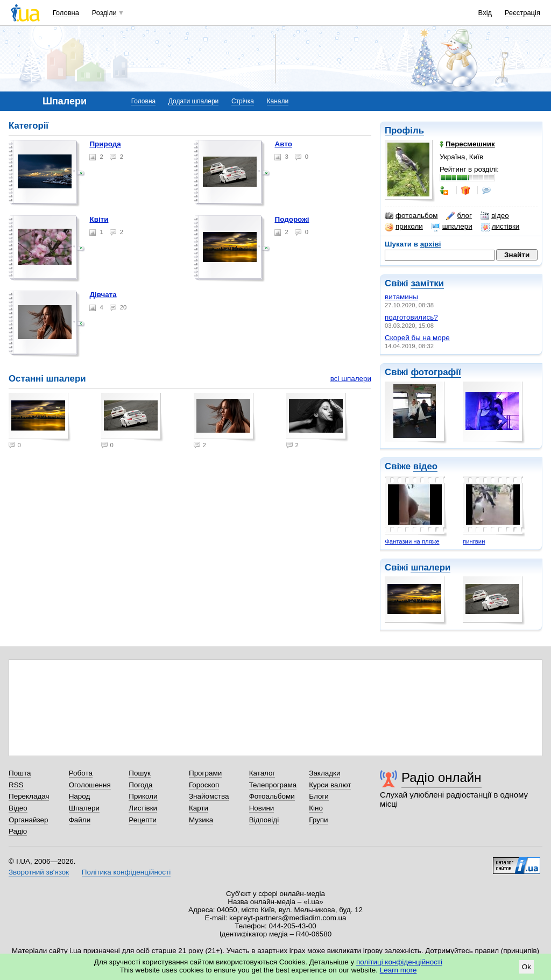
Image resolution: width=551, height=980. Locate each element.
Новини (262, 808)
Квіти (99, 219)
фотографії (436, 372)
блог (459, 216)
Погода (140, 785)
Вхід (485, 13)
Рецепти (143, 820)
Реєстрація (522, 13)
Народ (80, 796)
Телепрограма (273, 785)
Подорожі (292, 219)
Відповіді (264, 820)
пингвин (474, 541)
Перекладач (29, 796)
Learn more (398, 970)
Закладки (324, 773)
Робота (81, 773)
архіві (431, 244)
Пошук (140, 773)
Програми (205, 773)
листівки (500, 227)
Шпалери (84, 808)
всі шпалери (351, 379)
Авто (283, 144)
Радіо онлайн (441, 777)
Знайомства (209, 796)
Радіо (18, 831)
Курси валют (330, 785)
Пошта (20, 773)
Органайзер (28, 820)
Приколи (143, 796)
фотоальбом (411, 216)
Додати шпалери (193, 101)
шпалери (452, 227)
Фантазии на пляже (412, 541)
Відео (18, 808)
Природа (105, 144)
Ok (527, 967)
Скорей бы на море (417, 338)
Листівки (143, 808)
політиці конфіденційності (399, 962)
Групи (318, 820)
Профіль (404, 131)
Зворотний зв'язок (39, 872)
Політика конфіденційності (126, 872)
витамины (401, 297)
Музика (201, 820)
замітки (427, 283)
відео (495, 216)
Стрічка (243, 101)
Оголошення (90, 785)
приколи (404, 227)
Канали (278, 101)
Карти (199, 808)
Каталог (262, 773)
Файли (80, 820)
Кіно (316, 808)
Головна (66, 13)
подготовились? (411, 317)
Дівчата (103, 295)
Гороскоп (204, 785)
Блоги (319, 796)
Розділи (104, 13)
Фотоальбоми (272, 796)
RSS (16, 785)
